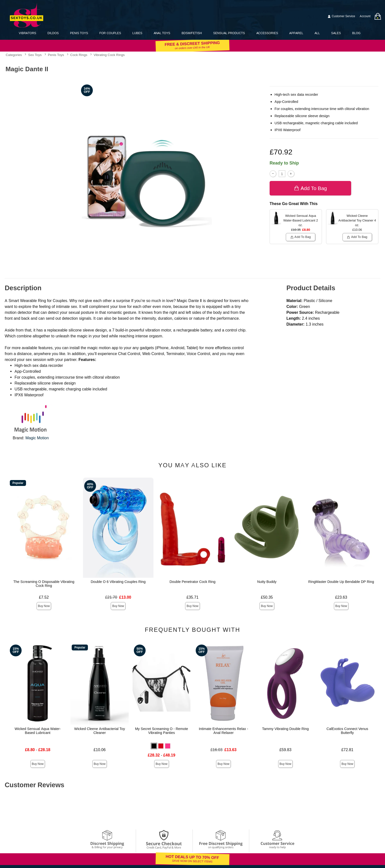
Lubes (137, 33)
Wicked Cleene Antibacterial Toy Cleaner (100, 731)
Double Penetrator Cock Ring (192, 582)
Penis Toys (79, 33)
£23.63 (341, 597)
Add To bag (310, 188)
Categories (14, 55)
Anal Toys (162, 33)
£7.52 (44, 597)
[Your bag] (378, 16)
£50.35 (267, 597)
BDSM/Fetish (192, 33)
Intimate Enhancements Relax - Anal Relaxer (224, 731)
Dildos (53, 33)
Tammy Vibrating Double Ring (285, 729)
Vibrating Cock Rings (109, 55)
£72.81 (347, 750)
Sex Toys (35, 55)
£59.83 (285, 750)
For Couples (110, 33)
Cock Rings (79, 55)
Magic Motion (37, 438)
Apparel (296, 33)
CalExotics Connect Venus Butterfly (347, 731)
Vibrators (28, 33)
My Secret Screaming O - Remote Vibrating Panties (162, 731)
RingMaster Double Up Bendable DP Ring (341, 582)
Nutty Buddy (267, 582)
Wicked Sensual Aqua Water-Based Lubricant (38, 731)
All (317, 33)
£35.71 (193, 597)
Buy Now (44, 606)
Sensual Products (229, 33)
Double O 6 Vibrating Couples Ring (118, 582)
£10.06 (100, 750)
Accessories (267, 33)
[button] (154, 746)
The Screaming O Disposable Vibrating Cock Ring (44, 584)
